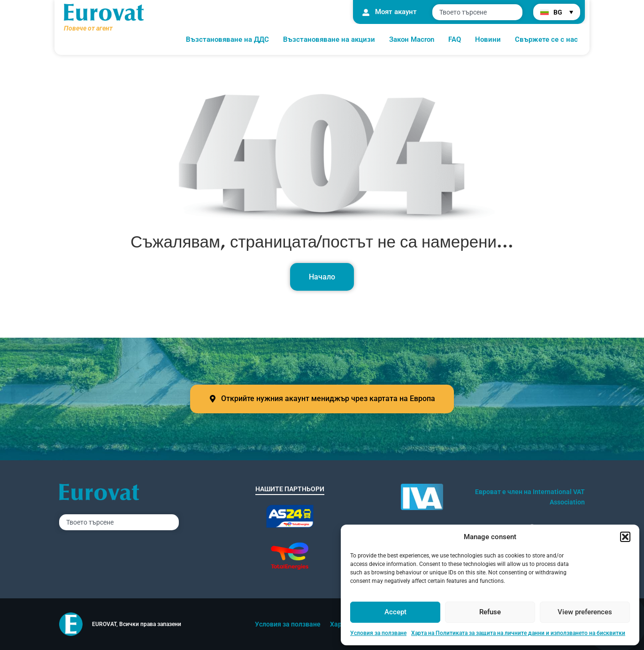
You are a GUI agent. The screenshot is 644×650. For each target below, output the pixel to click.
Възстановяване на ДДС (227, 39)
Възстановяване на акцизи (329, 39)
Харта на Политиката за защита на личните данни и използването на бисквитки (518, 633)
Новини (488, 39)
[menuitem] (557, 12)
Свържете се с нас (546, 39)
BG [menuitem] (558, 12)
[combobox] (477, 12)
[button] (625, 537)
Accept (395, 612)
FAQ (455, 39)
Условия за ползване (378, 633)
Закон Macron (412, 39)
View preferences (585, 612)
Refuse (490, 612)
